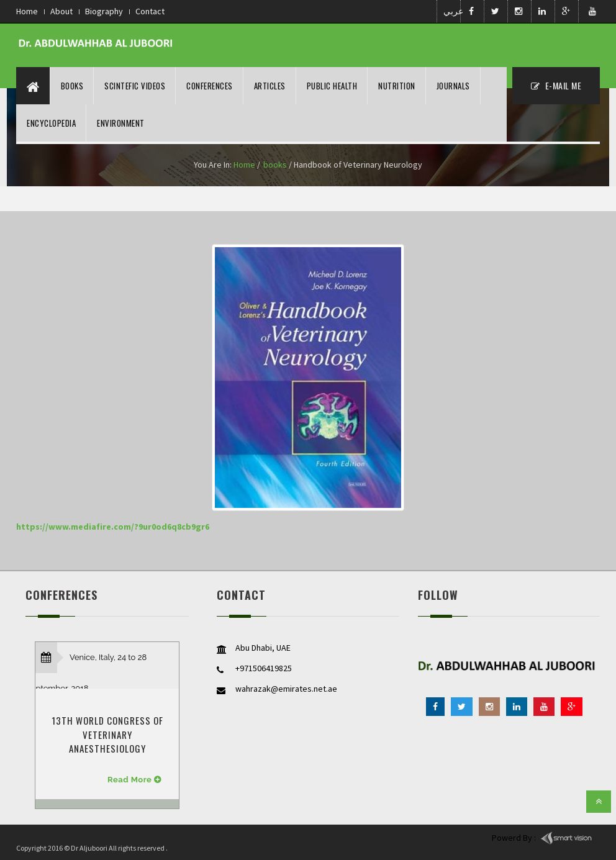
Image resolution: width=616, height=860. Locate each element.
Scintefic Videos (135, 86)
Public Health (332, 86)
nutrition (397, 86)
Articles (270, 86)
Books (72, 86)
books (275, 165)
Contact (150, 11)
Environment (121, 123)
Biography (104, 11)
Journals (453, 86)
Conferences (210, 86)
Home (27, 11)
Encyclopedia (51, 123)
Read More (129, 780)
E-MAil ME (556, 85)
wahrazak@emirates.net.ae (286, 689)
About (61, 11)
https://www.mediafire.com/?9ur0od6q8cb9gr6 (113, 527)
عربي (451, 11)
